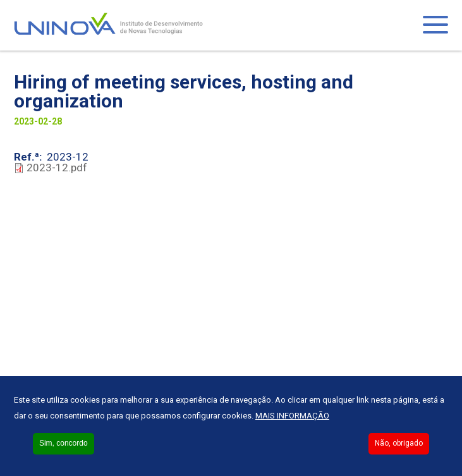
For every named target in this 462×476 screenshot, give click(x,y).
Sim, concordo (64, 443)
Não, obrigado (399, 443)
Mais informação (292, 416)
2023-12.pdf (57, 168)
